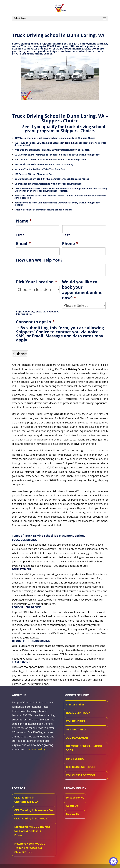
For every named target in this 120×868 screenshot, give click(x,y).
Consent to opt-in (35, 322)
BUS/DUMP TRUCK (78, 713)
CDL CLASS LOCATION (80, 775)
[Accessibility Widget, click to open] (113, 861)
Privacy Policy (75, 798)
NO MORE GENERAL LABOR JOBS (84, 748)
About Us (72, 806)
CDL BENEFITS (75, 721)
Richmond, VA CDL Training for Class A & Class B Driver (32, 831)
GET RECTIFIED (76, 730)
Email (23, 244)
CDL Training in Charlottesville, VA (26, 800)
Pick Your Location (37, 282)
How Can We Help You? (39, 260)
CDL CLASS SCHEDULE (81, 767)
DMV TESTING (75, 759)
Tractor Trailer (75, 705)
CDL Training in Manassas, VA (34, 810)
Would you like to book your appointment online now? (82, 290)
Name (24, 221)
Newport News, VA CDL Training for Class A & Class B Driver (30, 848)
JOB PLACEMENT (77, 738)
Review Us (73, 814)
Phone (70, 244)
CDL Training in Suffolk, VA (32, 819)
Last (66, 235)
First (20, 235)
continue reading (35, 749)
